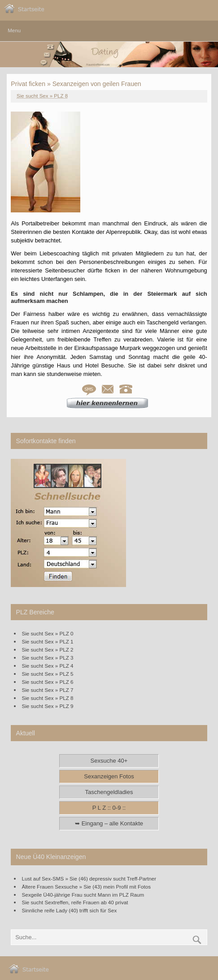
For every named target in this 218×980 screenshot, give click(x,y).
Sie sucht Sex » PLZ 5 (48, 674)
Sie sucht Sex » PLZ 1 (48, 641)
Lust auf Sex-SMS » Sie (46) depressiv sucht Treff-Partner (89, 879)
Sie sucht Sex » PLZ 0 (48, 633)
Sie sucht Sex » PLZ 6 (48, 682)
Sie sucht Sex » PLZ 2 (48, 650)
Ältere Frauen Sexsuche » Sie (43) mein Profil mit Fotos (87, 887)
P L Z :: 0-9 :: (109, 808)
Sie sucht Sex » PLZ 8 (42, 96)
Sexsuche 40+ (109, 761)
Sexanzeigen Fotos (109, 776)
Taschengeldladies (109, 792)
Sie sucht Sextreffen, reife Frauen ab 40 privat (75, 902)
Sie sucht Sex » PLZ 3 (48, 658)
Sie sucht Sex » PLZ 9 (48, 706)
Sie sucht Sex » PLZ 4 (48, 666)
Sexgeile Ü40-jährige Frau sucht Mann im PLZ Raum (83, 895)
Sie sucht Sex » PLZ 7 (48, 690)
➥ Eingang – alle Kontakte (109, 823)
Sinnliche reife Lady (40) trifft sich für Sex (70, 910)
